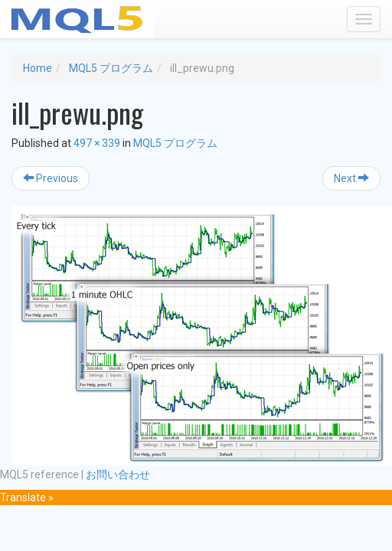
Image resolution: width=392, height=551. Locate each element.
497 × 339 (97, 143)
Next (351, 178)
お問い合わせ (118, 474)
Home (38, 68)
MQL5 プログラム (111, 68)
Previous (51, 178)
